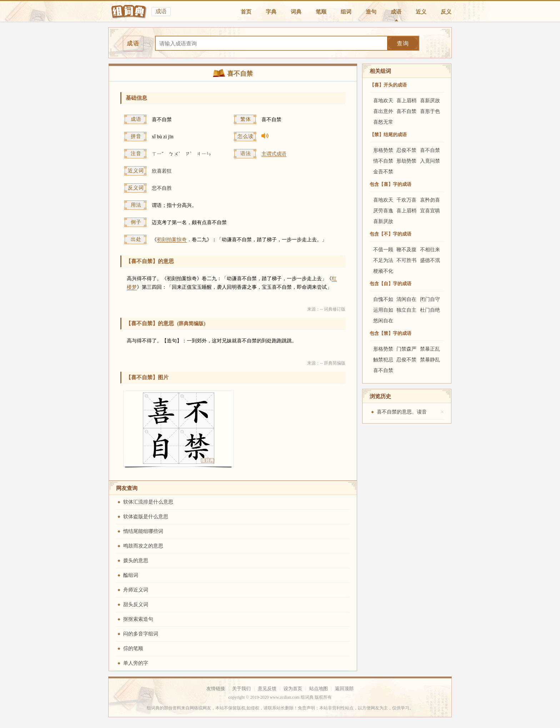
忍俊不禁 (406, 150)
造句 (371, 12)
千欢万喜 (406, 200)
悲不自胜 (162, 188)
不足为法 (383, 260)
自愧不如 (383, 299)
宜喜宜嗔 (430, 211)
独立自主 (406, 310)
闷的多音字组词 (141, 634)
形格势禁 (383, 150)
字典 (271, 12)
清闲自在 (406, 299)
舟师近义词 (136, 590)
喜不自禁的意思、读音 (402, 412)
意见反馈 (267, 689)
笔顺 (321, 12)
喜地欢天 (383, 101)
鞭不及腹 (406, 250)
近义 (421, 12)
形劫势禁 (406, 161)
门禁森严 (406, 349)
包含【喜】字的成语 (391, 184)
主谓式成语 (274, 154)
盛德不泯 (430, 260)
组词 (346, 12)
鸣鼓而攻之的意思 (143, 546)
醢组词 (131, 575)
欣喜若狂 (162, 171)
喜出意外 (383, 111)
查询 (403, 43)
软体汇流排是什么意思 (148, 502)
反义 (446, 12)
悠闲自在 (383, 321)
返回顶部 (344, 689)
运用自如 (383, 310)
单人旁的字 (136, 663)
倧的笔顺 (133, 648)
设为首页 (293, 689)
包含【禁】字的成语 (391, 333)
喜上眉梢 (406, 101)
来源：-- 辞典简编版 (326, 363)
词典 (296, 12)
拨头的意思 (136, 561)
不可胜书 (406, 260)
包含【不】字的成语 (391, 234)
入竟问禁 (430, 161)
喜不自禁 (406, 111)
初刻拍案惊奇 (172, 240)
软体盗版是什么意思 (146, 517)
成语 (396, 12)
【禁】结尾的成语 (388, 135)
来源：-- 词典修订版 (326, 309)
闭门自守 (430, 299)
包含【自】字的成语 (391, 284)
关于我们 (241, 689)
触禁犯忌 (383, 360)
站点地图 (319, 689)
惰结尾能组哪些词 (143, 531)
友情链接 (216, 689)
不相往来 (430, 250)
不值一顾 (383, 250)
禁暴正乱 (430, 349)
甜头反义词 (136, 605)
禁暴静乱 (430, 360)
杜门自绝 (430, 310)
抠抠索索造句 (138, 619)
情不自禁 (383, 161)
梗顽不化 (383, 271)
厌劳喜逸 (383, 211)
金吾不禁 (383, 172)
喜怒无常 (383, 122)
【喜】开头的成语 (388, 85)
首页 (246, 12)
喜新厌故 (430, 101)
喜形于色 (430, 111)
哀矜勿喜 (430, 200)
